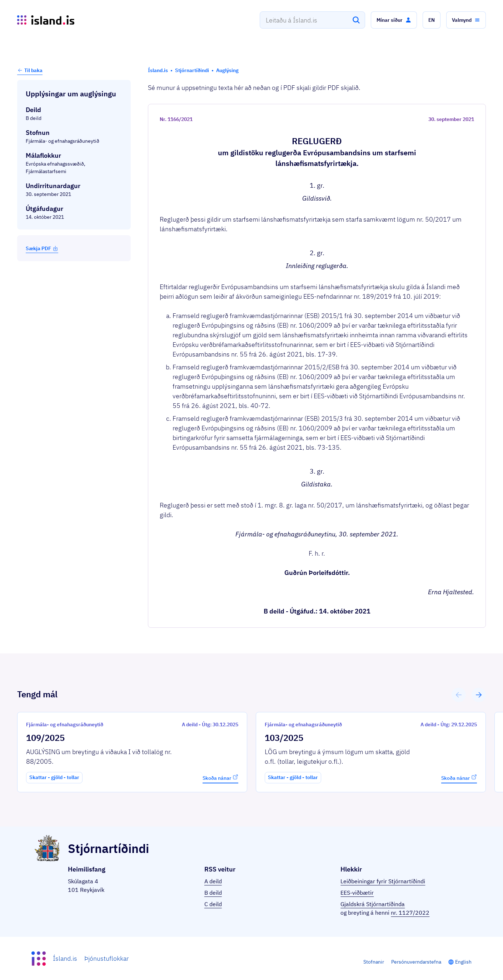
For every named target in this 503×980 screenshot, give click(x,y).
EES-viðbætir (357, 893)
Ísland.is (65, 958)
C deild (213, 904)
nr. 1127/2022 (410, 913)
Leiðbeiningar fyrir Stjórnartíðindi (383, 881)
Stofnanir (374, 962)
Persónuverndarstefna (416, 962)
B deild (213, 893)
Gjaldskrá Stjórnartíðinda (373, 904)
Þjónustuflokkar (106, 958)
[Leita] (356, 20)
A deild (213, 881)
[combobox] (312, 20)
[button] (394, 20)
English (463, 962)
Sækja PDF (42, 248)
